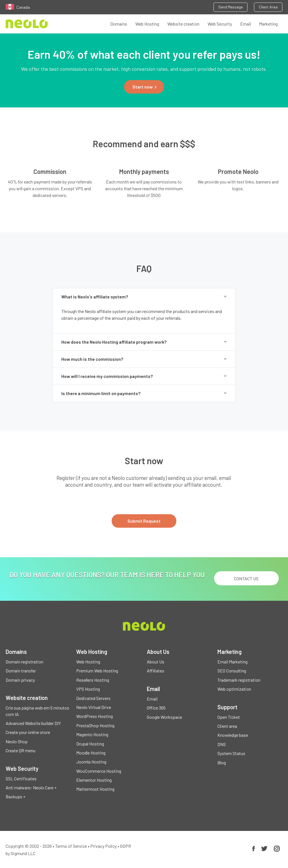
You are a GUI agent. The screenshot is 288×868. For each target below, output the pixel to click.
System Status (231, 753)
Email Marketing (232, 662)
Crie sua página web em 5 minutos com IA (37, 711)
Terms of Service (71, 846)
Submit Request (144, 521)
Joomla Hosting (91, 762)
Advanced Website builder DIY (33, 723)
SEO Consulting (232, 671)
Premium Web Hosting (97, 671)
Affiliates (156, 671)
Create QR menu (21, 750)
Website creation (183, 24)
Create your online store (28, 732)
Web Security (220, 24)
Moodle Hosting (91, 753)
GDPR (126, 846)
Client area (227, 726)
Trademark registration (239, 680)
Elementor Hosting (94, 780)
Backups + (15, 796)
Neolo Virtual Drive (94, 707)
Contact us (246, 578)
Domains (119, 24)
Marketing (268, 24)
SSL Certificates (21, 779)
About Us (156, 662)
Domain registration (24, 662)
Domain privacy (20, 680)
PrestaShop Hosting (95, 725)
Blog (222, 762)
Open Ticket (229, 717)
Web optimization (234, 689)
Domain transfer (21, 671)
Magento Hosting (92, 734)
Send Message (230, 7)
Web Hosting (147, 24)
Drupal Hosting (90, 744)
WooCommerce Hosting (99, 771)
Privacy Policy (103, 846)
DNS (222, 744)
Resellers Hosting (93, 680)
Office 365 (156, 708)
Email (246, 24)
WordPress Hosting (94, 716)
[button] (144, 87)
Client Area (268, 7)
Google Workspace (164, 717)
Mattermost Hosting (95, 789)
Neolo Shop (17, 741)
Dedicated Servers (93, 698)
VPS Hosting (88, 689)
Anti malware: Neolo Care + (31, 787)
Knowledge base (233, 735)
